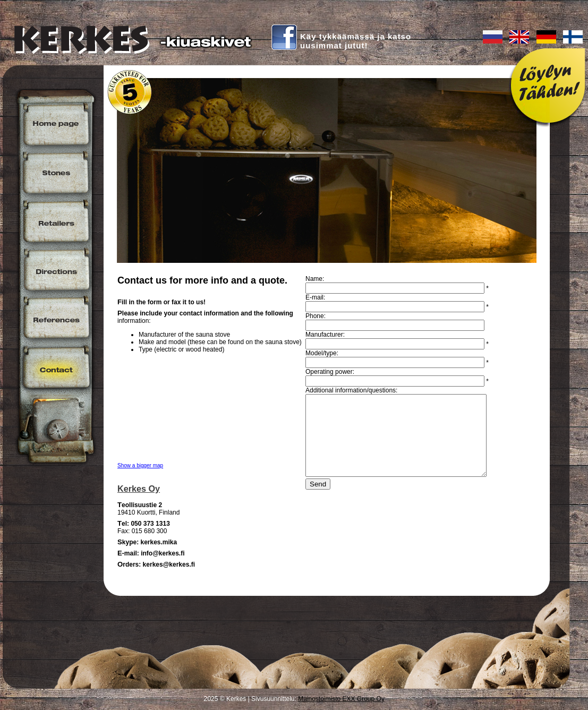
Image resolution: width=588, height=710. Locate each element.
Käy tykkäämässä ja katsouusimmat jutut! (356, 41)
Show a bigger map (140, 465)
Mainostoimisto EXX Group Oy (341, 699)
